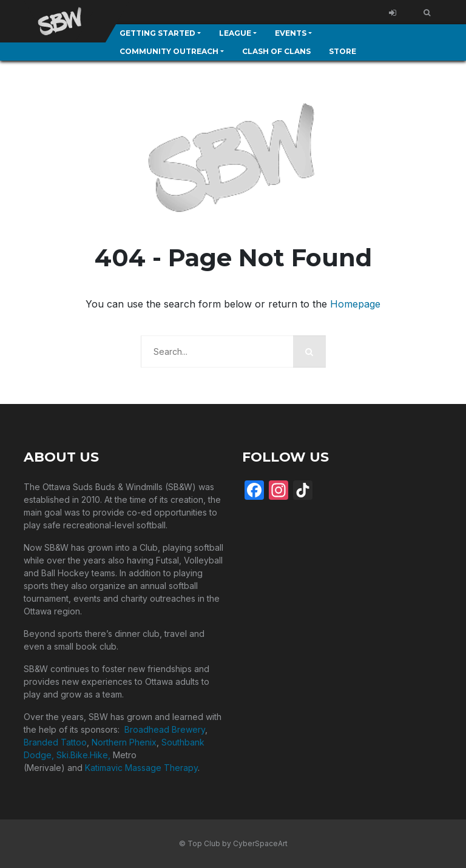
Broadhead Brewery (165, 729)
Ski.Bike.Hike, (85, 755)
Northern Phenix (124, 742)
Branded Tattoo (55, 742)
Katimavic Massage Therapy (141, 768)
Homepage (355, 304)
